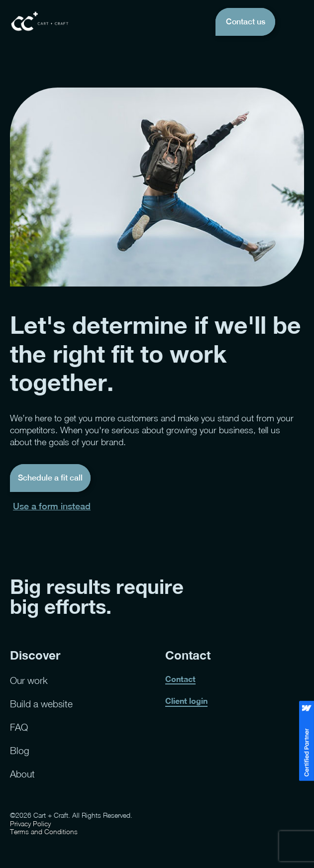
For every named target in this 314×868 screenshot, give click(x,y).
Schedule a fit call (50, 478)
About (22, 774)
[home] (40, 22)
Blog (20, 750)
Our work (29, 680)
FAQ (19, 727)
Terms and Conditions (44, 832)
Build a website (41, 704)
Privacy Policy (30, 824)
